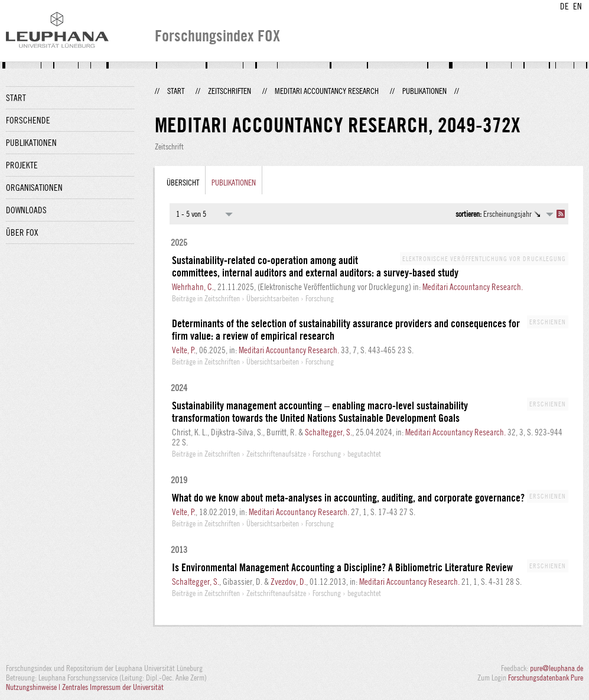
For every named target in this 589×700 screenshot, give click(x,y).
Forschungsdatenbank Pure (546, 678)
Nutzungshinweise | (34, 687)
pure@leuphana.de (557, 668)
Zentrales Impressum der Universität (113, 687)
